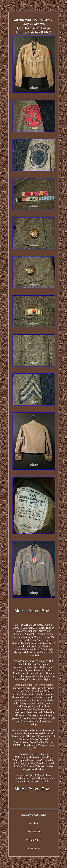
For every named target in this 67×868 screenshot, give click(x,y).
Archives (33, 823)
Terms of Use (33, 848)
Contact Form (33, 832)
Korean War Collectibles (33, 815)
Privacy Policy (34, 840)
